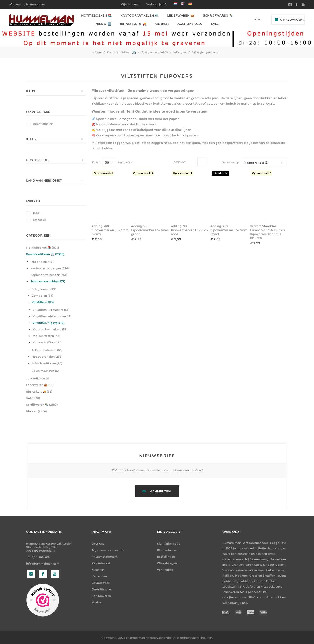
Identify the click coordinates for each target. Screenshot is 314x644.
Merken (33, 201)
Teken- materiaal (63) (47, 350)
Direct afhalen (43, 124)
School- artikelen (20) (47, 363)
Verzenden (99, 576)
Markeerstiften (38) (46, 336)
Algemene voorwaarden (109, 550)
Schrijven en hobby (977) (48, 281)
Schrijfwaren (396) (44, 289)
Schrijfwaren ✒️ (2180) (42, 405)
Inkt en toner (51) (42, 262)
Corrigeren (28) (42, 296)
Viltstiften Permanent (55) (51, 310)
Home (97, 52)
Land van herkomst (44, 181)
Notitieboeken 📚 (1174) (43, 248)
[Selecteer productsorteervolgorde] (264, 162)
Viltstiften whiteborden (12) (52, 316)
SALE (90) (33, 398)
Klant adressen (168, 550)
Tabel (191, 162)
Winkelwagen (167, 563)
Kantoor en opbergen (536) (50, 268)
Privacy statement (104, 557)
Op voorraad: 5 (143, 173)
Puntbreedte (38, 160)
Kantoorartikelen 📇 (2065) (45, 254)
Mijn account (130, 4)
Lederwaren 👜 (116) (40, 385)
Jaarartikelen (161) (39, 378)
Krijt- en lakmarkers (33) (50, 329)
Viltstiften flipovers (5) (49, 323)
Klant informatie (169, 543)
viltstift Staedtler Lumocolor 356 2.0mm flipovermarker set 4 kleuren (267, 232)
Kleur (31, 139)
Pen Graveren (101, 596)
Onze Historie (101, 589)
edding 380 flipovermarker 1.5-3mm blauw (110, 230)
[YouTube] (55, 610)
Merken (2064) (36, 411)
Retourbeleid (101, 563)
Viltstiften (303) (43, 302)
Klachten (98, 570)
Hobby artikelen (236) (47, 357)
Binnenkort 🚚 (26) (39, 391)
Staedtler (39, 220)
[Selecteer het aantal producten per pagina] (109, 162)
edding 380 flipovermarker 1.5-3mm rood (189, 230)
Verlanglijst (165, 570)
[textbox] (251, 20)
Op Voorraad (38, 112)
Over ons (98, 543)
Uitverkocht (220, 173)
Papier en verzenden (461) (49, 275)
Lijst (202, 162)
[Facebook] (43, 610)
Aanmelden (160, 491)
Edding (38, 213)
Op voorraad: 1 (103, 173)
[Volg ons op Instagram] (31, 610)
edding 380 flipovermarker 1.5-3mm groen (150, 230)
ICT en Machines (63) (45, 371)
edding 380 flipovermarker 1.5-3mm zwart (229, 230)
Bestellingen (166, 557)
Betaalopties (101, 583)
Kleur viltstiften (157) (47, 342)
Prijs (31, 91)
